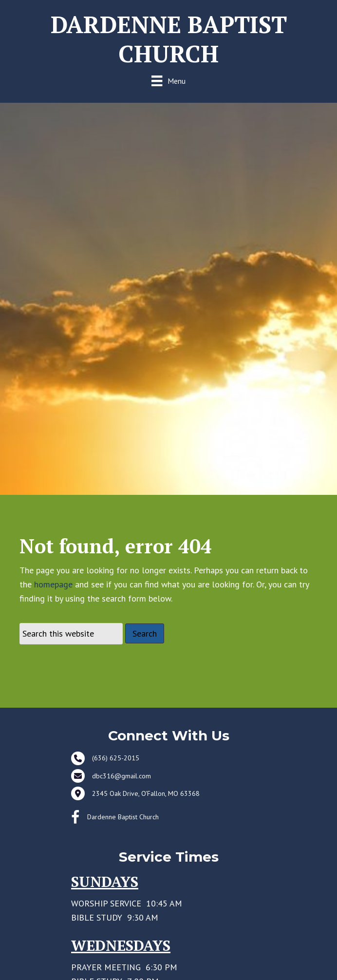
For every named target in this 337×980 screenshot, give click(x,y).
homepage (53, 584)
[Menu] (168, 81)
